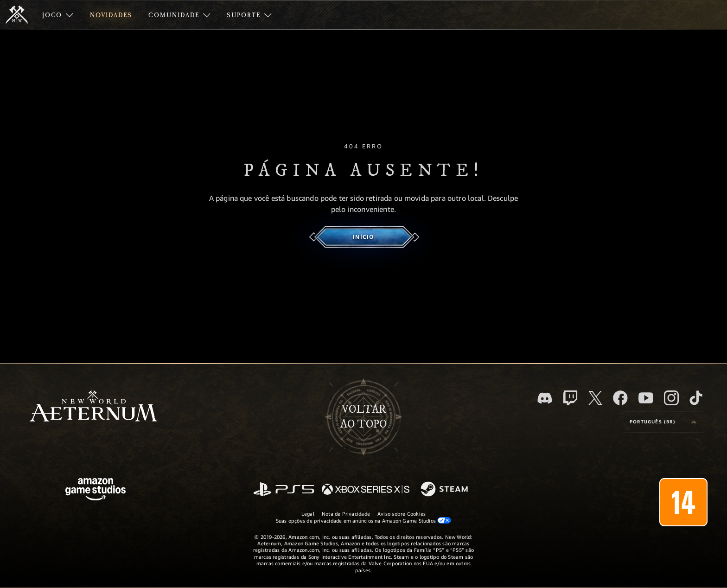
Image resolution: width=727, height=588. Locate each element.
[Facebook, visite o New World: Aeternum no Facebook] (620, 398)
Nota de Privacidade (346, 514)
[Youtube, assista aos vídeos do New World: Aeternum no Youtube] (646, 398)
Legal (308, 514)
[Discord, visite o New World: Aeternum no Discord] (545, 398)
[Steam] (445, 490)
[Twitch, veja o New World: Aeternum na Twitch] (570, 398)
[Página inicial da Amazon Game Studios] (96, 490)
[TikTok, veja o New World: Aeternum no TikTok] (696, 398)
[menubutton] (663, 422)
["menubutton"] (58, 15)
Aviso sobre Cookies (402, 514)
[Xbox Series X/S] (366, 490)
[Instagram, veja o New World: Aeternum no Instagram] (671, 398)
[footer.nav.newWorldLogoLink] (93, 407)
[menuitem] (58, 15)
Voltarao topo (363, 417)
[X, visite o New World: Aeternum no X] (595, 398)
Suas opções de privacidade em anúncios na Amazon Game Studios (364, 520)
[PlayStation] (284, 490)
